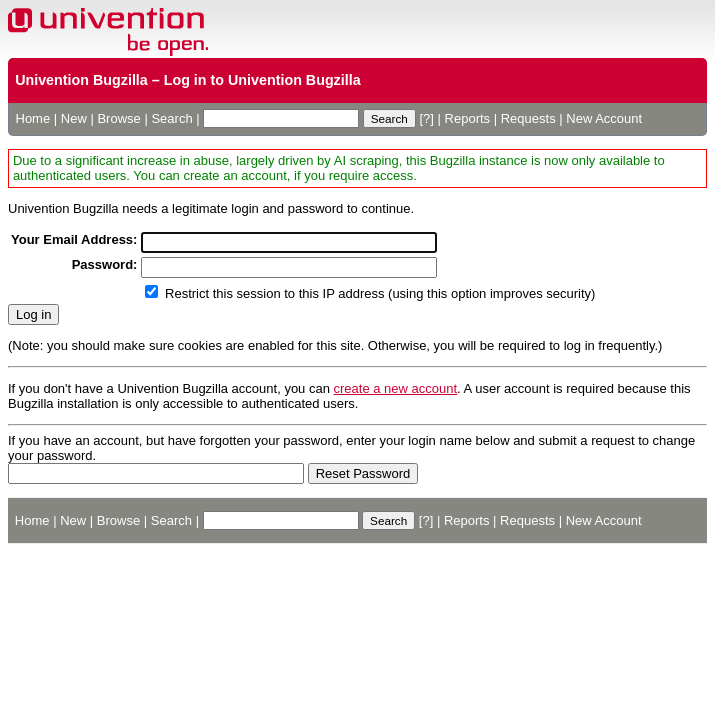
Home (33, 118)
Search (171, 118)
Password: (105, 264)
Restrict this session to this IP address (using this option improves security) (380, 293)
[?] (426, 118)
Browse (118, 118)
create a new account (396, 388)
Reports (468, 118)
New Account (604, 118)
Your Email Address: (74, 239)
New (74, 118)
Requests (528, 118)
